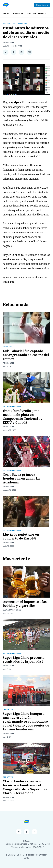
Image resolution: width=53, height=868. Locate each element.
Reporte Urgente (37, 14)
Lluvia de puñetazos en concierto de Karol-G (21, 537)
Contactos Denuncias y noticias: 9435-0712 (28, 844)
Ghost (43, 855)
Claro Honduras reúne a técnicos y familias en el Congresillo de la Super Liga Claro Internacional (25, 787)
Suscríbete (42, 5)
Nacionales (9, 24)
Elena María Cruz (12, 610)
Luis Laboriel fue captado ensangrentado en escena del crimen (26, 355)
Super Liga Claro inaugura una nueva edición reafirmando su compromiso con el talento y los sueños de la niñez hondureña (26, 722)
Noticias (23, 24)
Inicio (6, 14)
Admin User (9, 43)
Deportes (8, 709)
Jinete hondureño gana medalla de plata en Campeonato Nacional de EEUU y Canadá (23, 417)
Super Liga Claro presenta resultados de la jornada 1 (24, 660)
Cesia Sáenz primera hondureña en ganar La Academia (21, 479)
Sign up (26, 840)
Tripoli (26, 858)
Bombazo (18, 14)
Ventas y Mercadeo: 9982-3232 (28, 847)
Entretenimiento (12, 407)
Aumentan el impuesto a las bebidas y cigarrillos (25, 604)
